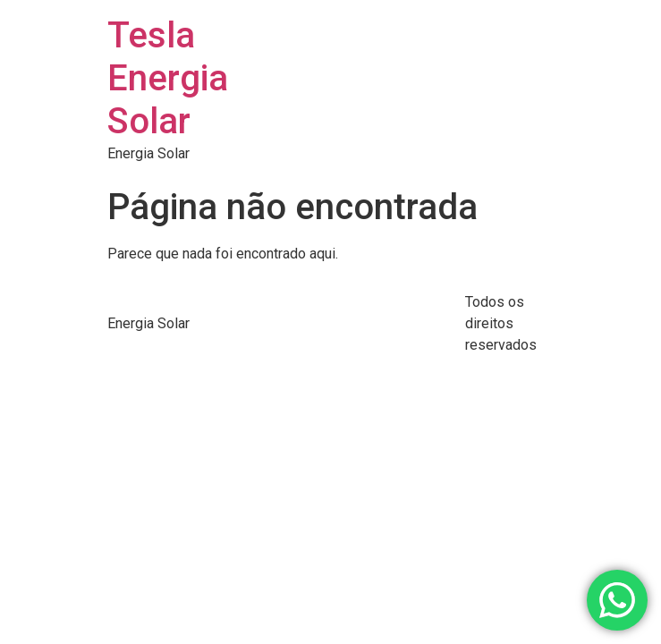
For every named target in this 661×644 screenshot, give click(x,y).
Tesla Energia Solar (168, 78)
